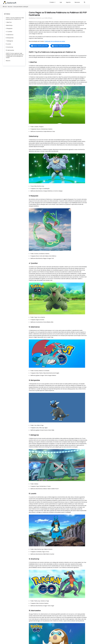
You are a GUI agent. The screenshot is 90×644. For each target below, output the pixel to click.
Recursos (77, 2)
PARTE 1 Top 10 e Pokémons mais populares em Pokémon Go (15, 18)
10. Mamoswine (10, 50)
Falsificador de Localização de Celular (55, 41)
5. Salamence (10, 35)
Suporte (68, 2)
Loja (61, 2)
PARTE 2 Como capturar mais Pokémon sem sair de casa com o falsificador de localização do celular (15, 55)
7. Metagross (9, 41)
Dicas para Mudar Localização (21, 7)
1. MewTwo (9, 22)
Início (6, 7)
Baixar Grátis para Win (41, 46)
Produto (53, 2)
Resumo (8, 61)
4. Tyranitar (9, 32)
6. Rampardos (10, 38)
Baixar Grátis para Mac (62, 46)
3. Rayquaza (9, 28)
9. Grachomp (9, 47)
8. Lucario (8, 44)
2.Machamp (9, 25)
